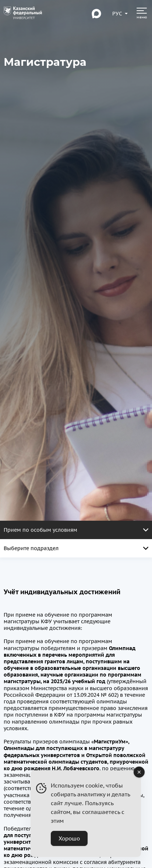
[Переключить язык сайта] (117, 14)
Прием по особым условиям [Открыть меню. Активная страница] (76, 530)
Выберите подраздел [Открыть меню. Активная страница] (76, 548)
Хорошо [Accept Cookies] (69, 838)
